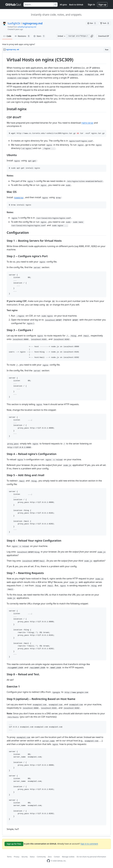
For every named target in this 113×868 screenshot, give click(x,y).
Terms (9, 857)
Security (24, 857)
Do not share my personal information (91, 857)
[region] (56, 444)
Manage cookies (68, 857)
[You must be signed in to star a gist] (92, 23)
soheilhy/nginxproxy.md (27, 27)
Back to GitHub (76, 5)
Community (41, 857)
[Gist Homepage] (13, 5)
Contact (57, 857)
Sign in (91, 5)
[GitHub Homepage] (48, 861)
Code (7, 36)
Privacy (17, 857)
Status (32, 857)
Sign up (102, 5)
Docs (50, 857)
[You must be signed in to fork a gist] (105, 23)
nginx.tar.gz (87, 123)
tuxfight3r (14, 23)
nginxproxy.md (32, 23)
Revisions (22, 36)
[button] (92, 36)
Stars (39, 36)
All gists (63, 5)
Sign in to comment (89, 844)
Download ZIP (104, 36)
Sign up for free (14, 844)
